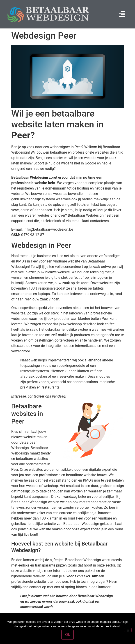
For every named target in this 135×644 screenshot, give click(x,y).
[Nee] (128, 630)
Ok (67, 635)
